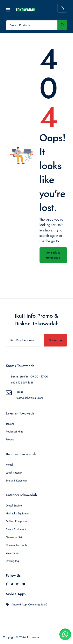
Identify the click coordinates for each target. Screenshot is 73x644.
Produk (10, 439)
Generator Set (14, 537)
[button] (65, 634)
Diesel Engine (14, 506)
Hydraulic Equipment (18, 513)
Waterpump (13, 553)
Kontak (10, 465)
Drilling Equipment (17, 521)
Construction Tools (16, 545)
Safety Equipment (16, 529)
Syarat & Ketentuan (17, 481)
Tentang (10, 424)
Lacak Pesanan (14, 473)
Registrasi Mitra (15, 432)
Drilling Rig (12, 561)
